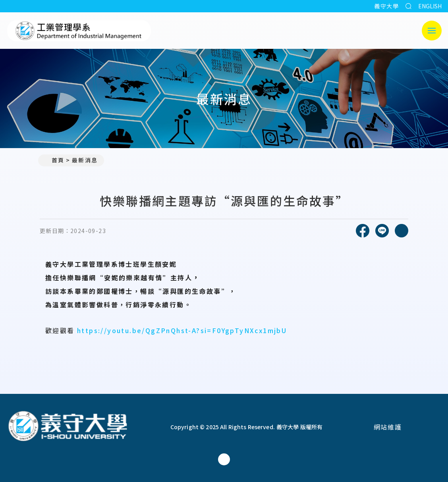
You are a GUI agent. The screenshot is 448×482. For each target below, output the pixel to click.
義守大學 (386, 6)
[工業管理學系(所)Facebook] (224, 459)
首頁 (54, 160)
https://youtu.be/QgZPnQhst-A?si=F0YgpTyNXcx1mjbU (182, 330)
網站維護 (388, 427)
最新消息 (85, 160)
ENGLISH (430, 6)
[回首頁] (68, 427)
